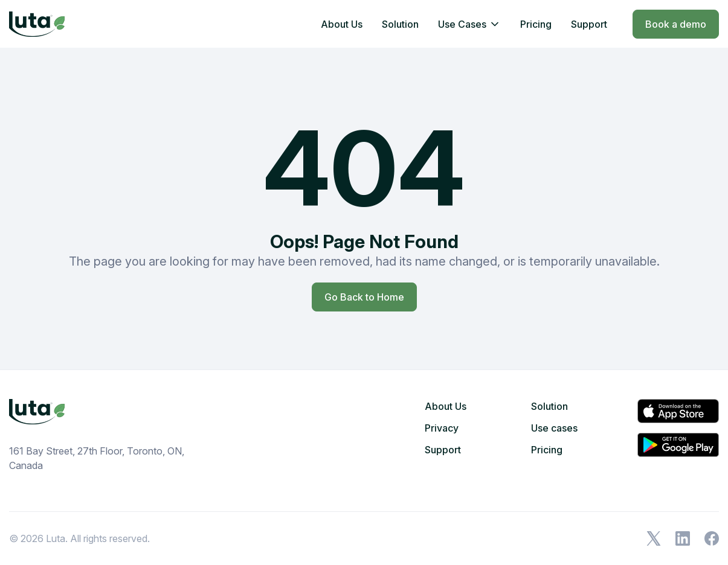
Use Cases (462, 24)
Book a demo (676, 24)
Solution (400, 24)
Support (589, 24)
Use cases (554, 428)
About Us (342, 24)
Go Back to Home (364, 297)
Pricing (536, 24)
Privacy (442, 428)
